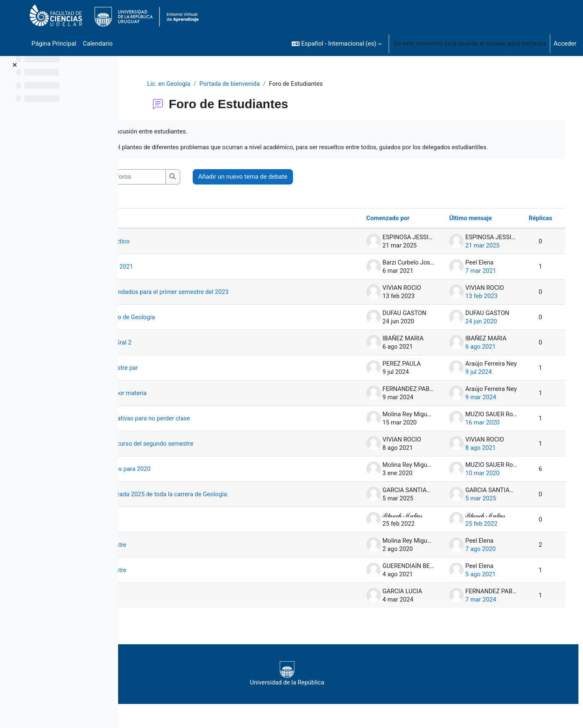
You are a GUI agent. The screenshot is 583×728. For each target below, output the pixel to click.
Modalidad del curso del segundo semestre (210, 454)
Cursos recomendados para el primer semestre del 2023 (228, 302)
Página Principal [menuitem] (54, 44)
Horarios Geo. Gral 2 (179, 352)
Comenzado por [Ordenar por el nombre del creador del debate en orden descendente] (376, 228)
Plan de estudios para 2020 (188, 479)
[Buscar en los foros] (193, 187)
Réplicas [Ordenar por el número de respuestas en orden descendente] (528, 228)
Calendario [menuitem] (98, 44)
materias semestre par (182, 378)
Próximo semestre (176, 555)
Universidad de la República (344, 684)
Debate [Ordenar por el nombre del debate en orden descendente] (154, 228)
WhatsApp (165, 605)
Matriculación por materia (186, 403)
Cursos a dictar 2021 (179, 277)
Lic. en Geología (200, 84)
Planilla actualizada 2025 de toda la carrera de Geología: (228, 504)
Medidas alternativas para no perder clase (208, 428)
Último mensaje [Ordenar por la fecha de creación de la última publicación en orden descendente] (458, 228)
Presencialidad (171, 529)
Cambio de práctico (178, 251)
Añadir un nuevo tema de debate (317, 187)
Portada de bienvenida (262, 84)
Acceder (565, 44)
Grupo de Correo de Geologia (191, 327)
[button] (337, 44)
